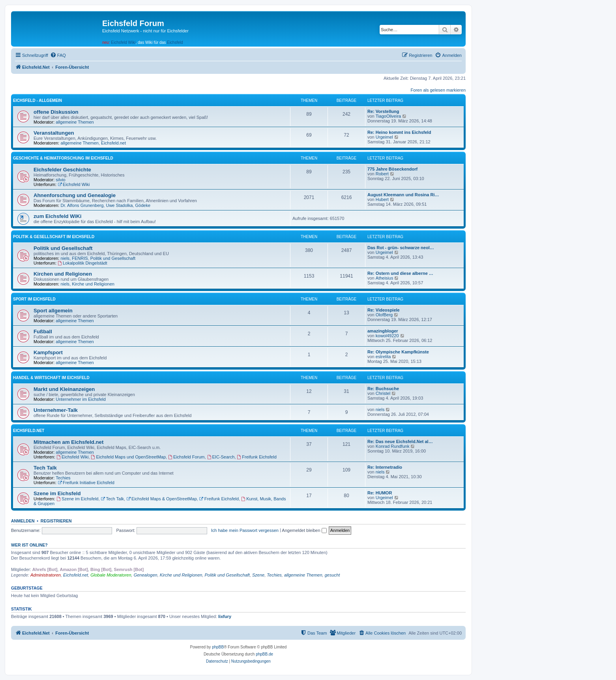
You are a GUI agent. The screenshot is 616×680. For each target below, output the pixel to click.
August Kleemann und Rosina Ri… (403, 195)
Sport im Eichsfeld (34, 299)
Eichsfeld (175, 42)
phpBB (218, 647)
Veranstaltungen (54, 133)
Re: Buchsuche (383, 389)
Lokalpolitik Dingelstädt (82, 263)
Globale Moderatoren (111, 575)
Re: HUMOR (380, 493)
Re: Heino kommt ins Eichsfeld (399, 132)
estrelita (383, 357)
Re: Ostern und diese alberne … (400, 273)
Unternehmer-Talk (56, 410)
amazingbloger (383, 331)
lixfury (225, 616)
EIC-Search (221, 457)
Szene (258, 575)
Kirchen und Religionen (63, 274)
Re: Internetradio (385, 467)
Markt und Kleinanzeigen (64, 389)
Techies (63, 478)
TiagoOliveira (388, 116)
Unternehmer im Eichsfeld (81, 399)
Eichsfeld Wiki (123, 42)
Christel (383, 393)
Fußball (43, 332)
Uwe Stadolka (119, 205)
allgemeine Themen (75, 122)
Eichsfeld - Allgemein (37, 100)
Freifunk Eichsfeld (257, 457)
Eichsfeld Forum (186, 457)
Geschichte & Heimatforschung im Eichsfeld (63, 158)
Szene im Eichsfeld (57, 493)
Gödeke (143, 205)
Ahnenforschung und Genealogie (75, 195)
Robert (382, 174)
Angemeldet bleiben (304, 530)
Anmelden (23, 521)
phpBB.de (264, 654)
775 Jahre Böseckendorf (392, 169)
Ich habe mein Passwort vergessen (245, 530)
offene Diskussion (56, 112)
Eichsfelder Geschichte (62, 170)
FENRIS (80, 258)
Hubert (382, 199)
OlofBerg (384, 315)
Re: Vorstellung (383, 111)
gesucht (332, 575)
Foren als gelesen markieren (438, 90)
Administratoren (46, 575)
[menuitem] (58, 55)
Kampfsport (48, 352)
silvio (60, 180)
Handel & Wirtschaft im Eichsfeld (51, 378)
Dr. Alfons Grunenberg (82, 205)
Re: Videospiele (384, 310)
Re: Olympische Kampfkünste (398, 352)
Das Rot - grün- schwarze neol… (401, 248)
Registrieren (56, 521)
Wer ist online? (29, 545)
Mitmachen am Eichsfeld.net (68, 442)
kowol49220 (387, 336)
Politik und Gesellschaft (63, 248)
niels (65, 258)
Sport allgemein (53, 311)
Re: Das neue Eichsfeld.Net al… (400, 441)
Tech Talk (45, 468)
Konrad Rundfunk (393, 446)
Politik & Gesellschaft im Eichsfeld (54, 237)
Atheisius (385, 278)
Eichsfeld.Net (29, 431)
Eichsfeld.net (113, 143)
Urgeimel (384, 137)
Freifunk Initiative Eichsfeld (86, 483)
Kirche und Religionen (93, 284)
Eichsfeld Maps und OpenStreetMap (129, 457)
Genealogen (146, 575)
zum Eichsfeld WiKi (58, 216)
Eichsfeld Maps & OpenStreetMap (162, 499)
